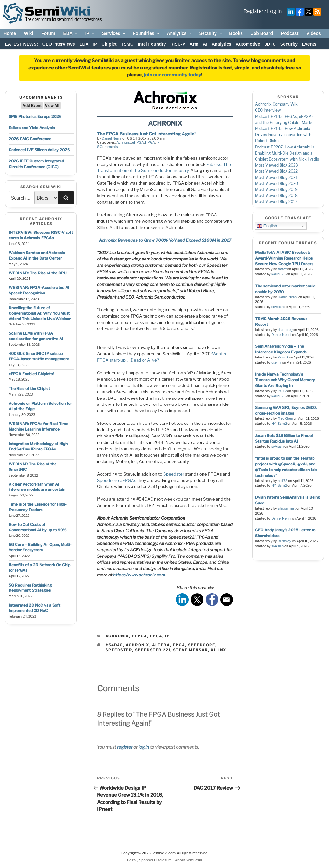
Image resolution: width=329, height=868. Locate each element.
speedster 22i (153, 650)
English (267, 226)
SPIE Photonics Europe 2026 (35, 117)
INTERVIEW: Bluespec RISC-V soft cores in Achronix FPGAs (41, 235)
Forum (48, 33)
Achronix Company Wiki (277, 104)
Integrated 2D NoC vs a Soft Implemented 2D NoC (34, 608)
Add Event (32, 106)
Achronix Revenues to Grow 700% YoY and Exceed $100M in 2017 (165, 240)
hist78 (283, 481)
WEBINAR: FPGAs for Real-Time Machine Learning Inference (38, 426)
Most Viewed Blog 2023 (277, 165)
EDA (71, 33)
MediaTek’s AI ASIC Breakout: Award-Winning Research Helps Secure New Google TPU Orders (284, 258)
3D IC (270, 44)
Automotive (248, 44)
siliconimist (287, 508)
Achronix (124, 142)
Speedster (174, 474)
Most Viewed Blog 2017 (276, 202)
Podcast (290, 33)
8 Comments (107, 147)
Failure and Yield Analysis (32, 128)
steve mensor (190, 650)
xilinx (219, 650)
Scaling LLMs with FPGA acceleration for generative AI (36, 336)
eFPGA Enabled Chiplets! (31, 374)
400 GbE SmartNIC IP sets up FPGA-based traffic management (39, 356)
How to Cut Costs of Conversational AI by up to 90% (37, 527)
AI (205, 44)
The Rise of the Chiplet (29, 388)
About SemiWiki (188, 860)
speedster (119, 650)
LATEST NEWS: (22, 44)
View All (52, 106)
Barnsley (284, 541)
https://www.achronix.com (139, 575)
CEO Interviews (59, 44)
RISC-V (178, 44)
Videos (314, 33)
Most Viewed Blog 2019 (276, 190)
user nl (276, 362)
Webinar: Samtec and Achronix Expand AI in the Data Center (37, 255)
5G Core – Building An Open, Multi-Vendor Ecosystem (40, 547)
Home (10, 33)
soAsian (277, 307)
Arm (194, 44)
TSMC (127, 44)
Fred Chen (285, 419)
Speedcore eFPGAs (117, 480)
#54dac (114, 645)
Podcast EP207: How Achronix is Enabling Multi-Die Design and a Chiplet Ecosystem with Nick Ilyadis (287, 153)
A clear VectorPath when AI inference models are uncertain (37, 487)
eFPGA (138, 142)
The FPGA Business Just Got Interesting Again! (146, 134)
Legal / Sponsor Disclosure (150, 860)
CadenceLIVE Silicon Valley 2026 (39, 150)
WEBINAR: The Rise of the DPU (38, 273)
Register (253, 11)
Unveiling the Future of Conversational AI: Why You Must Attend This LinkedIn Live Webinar (40, 313)
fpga (179, 645)
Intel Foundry (152, 44)
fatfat (282, 269)
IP (90, 33)
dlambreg (285, 330)
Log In (274, 11)
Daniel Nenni (112, 138)
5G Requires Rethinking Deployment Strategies (30, 588)
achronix (138, 645)
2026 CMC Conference (30, 139)
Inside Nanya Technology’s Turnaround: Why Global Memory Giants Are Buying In (285, 380)
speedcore (202, 645)
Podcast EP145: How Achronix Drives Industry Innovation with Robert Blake (283, 135)
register (125, 747)
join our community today (172, 75)
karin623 (278, 274)
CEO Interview (268, 110)
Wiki (29, 33)
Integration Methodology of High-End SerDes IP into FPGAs (39, 446)
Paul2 (282, 391)
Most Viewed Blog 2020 (277, 184)
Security (211, 33)
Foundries (147, 33)
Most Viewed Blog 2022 (276, 171)
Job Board (262, 33)
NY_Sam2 (279, 424)
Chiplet (109, 44)
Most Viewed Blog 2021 (276, 178)
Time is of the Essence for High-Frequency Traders (38, 507)
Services (114, 33)
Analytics (180, 33)
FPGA (150, 142)
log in (144, 747)
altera (161, 645)
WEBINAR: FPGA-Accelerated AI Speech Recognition (39, 290)
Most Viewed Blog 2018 (276, 196)
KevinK (283, 357)
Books (236, 33)
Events (309, 44)
